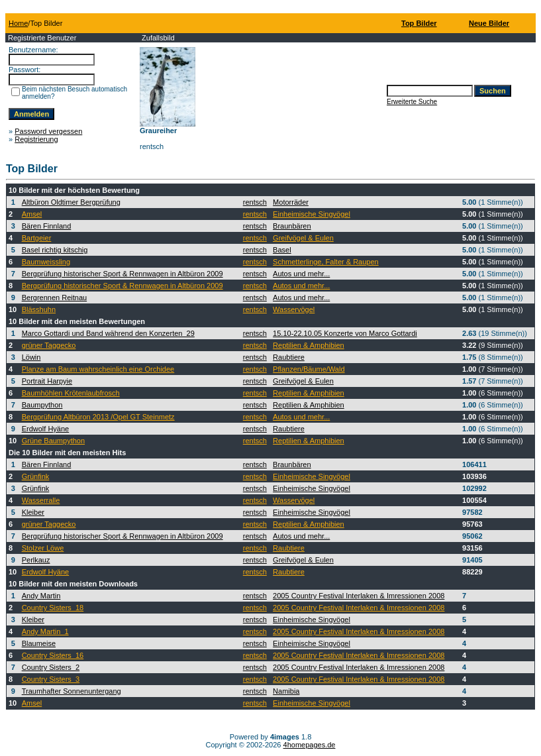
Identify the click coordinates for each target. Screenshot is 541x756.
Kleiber (33, 512)
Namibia (286, 691)
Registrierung (36, 139)
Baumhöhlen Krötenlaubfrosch (71, 393)
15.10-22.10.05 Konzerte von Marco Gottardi (345, 333)
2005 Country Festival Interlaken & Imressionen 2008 (359, 596)
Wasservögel (294, 309)
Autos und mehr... (301, 274)
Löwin (31, 357)
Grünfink (36, 476)
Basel (282, 250)
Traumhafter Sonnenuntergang (72, 691)
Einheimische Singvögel (312, 214)
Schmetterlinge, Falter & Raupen (326, 262)
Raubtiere (289, 357)
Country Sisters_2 (51, 667)
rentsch (255, 202)
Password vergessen (48, 131)
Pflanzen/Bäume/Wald (309, 369)
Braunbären (292, 226)
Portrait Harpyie (47, 381)
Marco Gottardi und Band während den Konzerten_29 (108, 333)
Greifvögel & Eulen (303, 238)
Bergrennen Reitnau (54, 297)
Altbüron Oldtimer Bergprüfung (71, 202)
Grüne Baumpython (53, 441)
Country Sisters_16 (53, 655)
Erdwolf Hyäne (46, 429)
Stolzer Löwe (43, 548)
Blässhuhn (39, 309)
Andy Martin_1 (45, 631)
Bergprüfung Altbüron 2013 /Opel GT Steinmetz (98, 417)
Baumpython (42, 405)
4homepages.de (310, 745)
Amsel (32, 214)
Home (18, 23)
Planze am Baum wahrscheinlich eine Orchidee (98, 369)
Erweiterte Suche (412, 102)
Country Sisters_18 (53, 608)
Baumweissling (46, 262)
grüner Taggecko (49, 345)
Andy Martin (41, 596)
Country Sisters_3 (51, 679)
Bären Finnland (47, 226)
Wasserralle (41, 500)
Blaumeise (39, 643)
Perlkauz (36, 560)
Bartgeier (37, 238)
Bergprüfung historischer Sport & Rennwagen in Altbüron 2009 (123, 274)
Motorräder (291, 202)
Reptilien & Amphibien (309, 345)
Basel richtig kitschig (55, 250)
